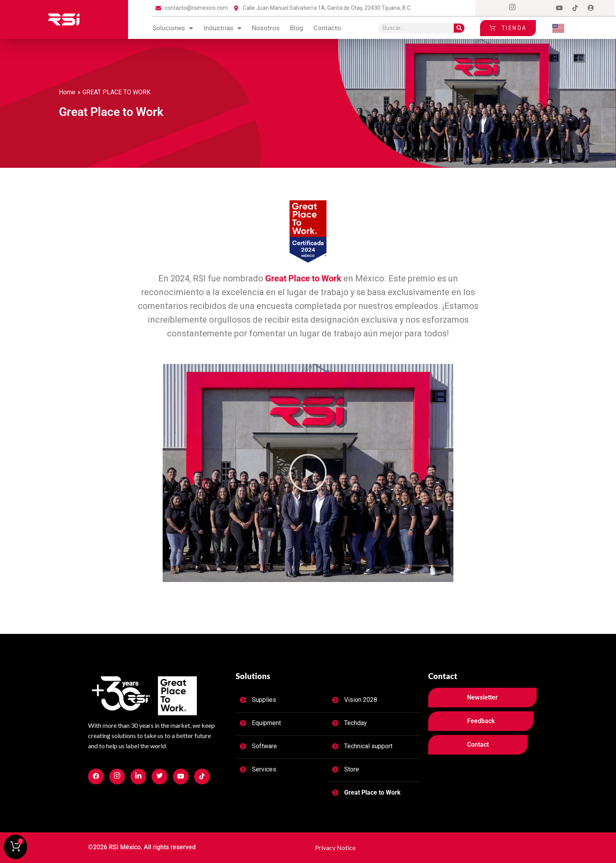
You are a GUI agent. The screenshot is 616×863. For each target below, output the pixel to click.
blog (297, 28)
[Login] (591, 8)
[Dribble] (559, 8)
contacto (327, 28)
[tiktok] (575, 8)
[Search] (459, 28)
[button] (308, 473)
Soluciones (173, 28)
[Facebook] (497, 8)
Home (67, 92)
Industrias (223, 28)
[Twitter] (528, 8)
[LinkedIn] (544, 8)
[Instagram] (512, 8)
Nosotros (266, 28)
